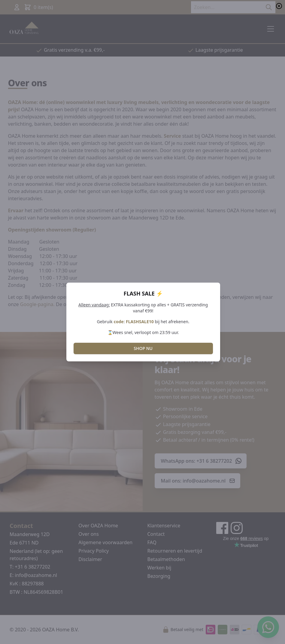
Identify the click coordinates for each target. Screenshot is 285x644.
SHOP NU (143, 348)
